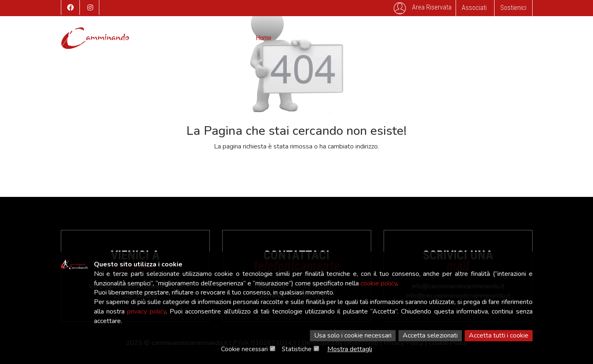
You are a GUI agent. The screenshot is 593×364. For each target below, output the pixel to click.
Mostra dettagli (350, 349)
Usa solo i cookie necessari (353, 335)
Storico (355, 38)
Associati (474, 8)
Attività (294, 38)
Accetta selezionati (430, 335)
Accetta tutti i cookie (499, 335)
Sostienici (513, 8)
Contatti (421, 38)
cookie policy (379, 283)
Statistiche (297, 349)
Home (264, 38)
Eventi (325, 38)
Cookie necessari (244, 349)
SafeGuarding (463, 38)
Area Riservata (423, 8)
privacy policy (146, 311)
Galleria (388, 38)
